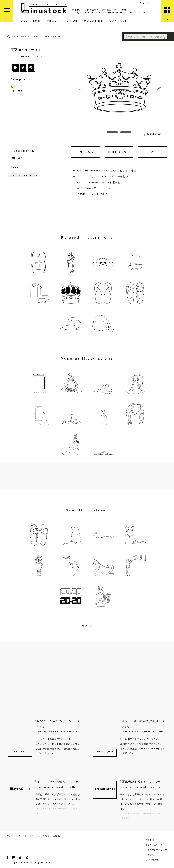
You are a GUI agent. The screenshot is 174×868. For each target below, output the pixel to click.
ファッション (36, 37)
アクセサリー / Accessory (24, 175)
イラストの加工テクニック (94, 188)
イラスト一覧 (20, 37)
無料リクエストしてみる (93, 194)
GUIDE (72, 21)
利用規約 (150, 855)
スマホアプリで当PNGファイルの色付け (103, 176)
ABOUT (54, 21)
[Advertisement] (38, 121)
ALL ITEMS (31, 21)
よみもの (150, 840)
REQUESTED (153, 134)
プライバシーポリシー (156, 850)
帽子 (48, 37)
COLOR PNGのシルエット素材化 (99, 182)
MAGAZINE (93, 21)
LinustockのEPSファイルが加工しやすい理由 (107, 171)
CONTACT (118, 21)
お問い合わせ (152, 860)
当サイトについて (154, 845)
